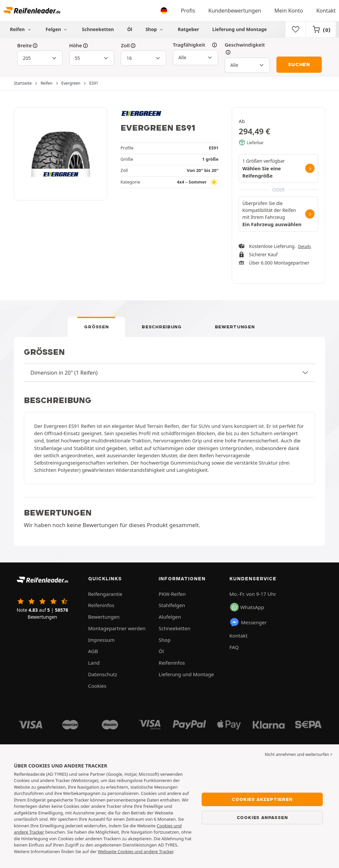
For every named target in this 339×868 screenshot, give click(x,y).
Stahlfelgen (172, 605)
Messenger (248, 622)
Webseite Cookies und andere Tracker (136, 851)
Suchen (299, 64)
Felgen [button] (57, 29)
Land (94, 663)
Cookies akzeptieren (262, 799)
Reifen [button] (21, 29)
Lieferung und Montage (240, 29)
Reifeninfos (101, 605)
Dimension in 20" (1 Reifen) (64, 373)
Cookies (97, 686)
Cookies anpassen (262, 817)
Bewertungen (235, 327)
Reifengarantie (105, 594)
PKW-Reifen (172, 594)
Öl (130, 29)
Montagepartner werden (117, 628)
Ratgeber (188, 29)
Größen (96, 327)
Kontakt (326, 11)
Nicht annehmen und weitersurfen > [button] (299, 754)
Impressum (101, 640)
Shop (155, 29)
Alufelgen (170, 617)
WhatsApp (247, 607)
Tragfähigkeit (195, 45)
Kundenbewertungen (235, 11)
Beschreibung (162, 327)
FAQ (234, 647)
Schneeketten (98, 29)
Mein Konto (289, 11)
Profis (188, 11)
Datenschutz (103, 674)
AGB (93, 651)
